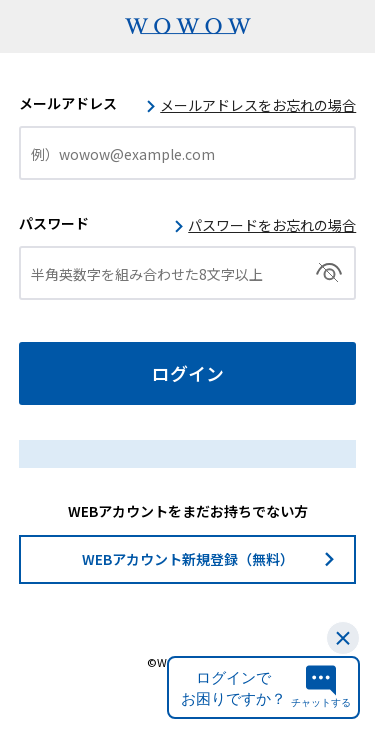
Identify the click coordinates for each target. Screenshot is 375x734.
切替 (329, 273)
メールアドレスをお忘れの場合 (258, 105)
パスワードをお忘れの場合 (272, 225)
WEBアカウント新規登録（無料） (188, 559)
